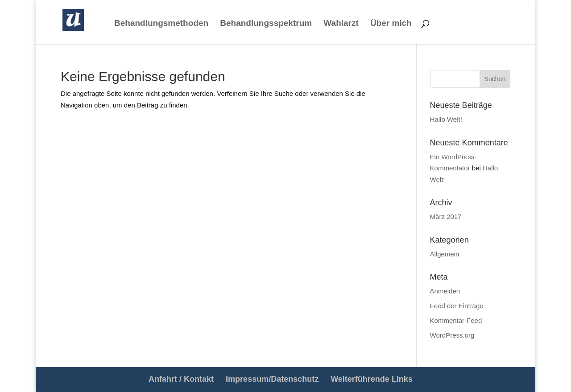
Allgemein (445, 254)
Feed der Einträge (457, 306)
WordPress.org (452, 335)
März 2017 (446, 217)
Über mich (391, 24)
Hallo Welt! (446, 119)
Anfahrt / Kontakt (181, 379)
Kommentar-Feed (456, 320)
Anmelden (445, 291)
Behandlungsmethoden (161, 24)
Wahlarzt (341, 24)
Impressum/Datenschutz (272, 379)
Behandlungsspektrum (266, 24)
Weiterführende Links (372, 379)
